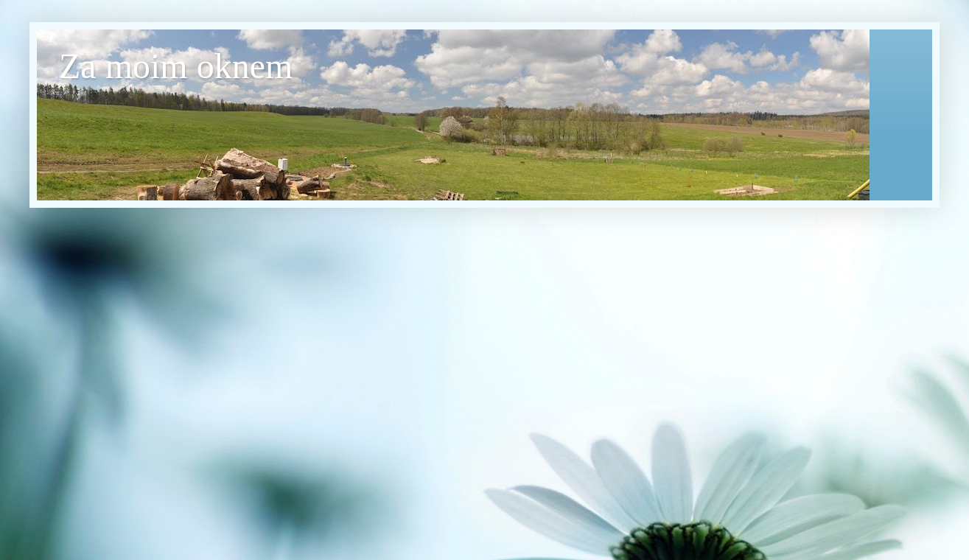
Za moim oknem (176, 66)
